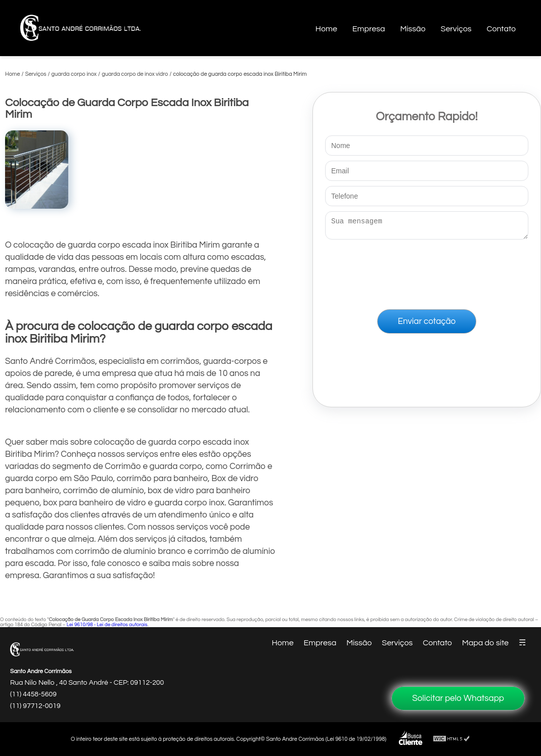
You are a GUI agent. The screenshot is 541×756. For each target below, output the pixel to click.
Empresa (369, 29)
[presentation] (427, 272)
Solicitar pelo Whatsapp (458, 698)
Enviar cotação (427, 324)
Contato (501, 29)
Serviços (456, 29)
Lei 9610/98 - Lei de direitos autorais (107, 625)
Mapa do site (485, 643)
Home (326, 29)
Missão (413, 29)
